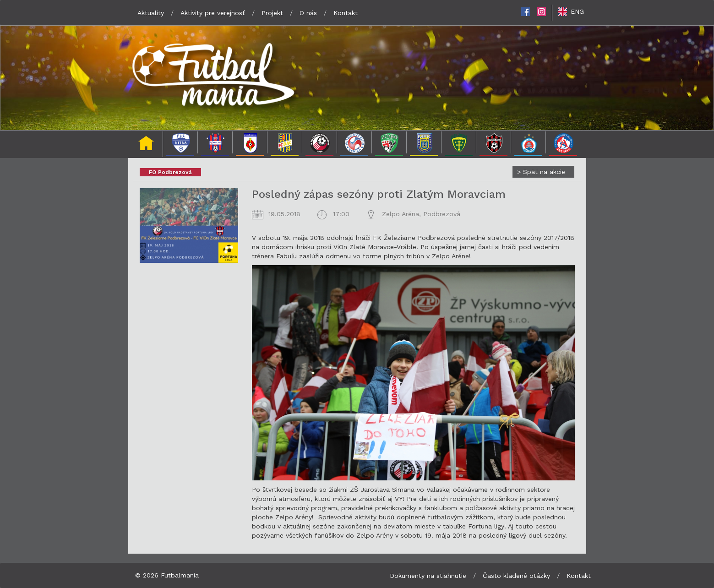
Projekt (272, 13)
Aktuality (151, 13)
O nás (308, 13)
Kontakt (346, 13)
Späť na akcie (541, 172)
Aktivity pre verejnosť (213, 13)
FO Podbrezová (170, 172)
